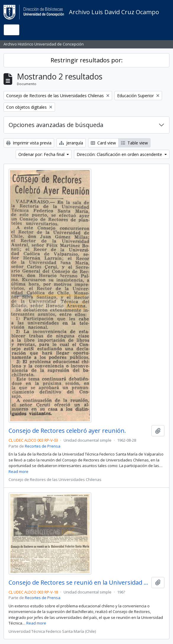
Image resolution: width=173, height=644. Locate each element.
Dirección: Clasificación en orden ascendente (120, 154)
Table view (134, 143)
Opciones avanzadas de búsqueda (56, 125)
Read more (18, 471)
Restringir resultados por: (87, 60)
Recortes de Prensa (43, 446)
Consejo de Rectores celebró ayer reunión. (67, 431)
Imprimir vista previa (29, 143)
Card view (103, 143)
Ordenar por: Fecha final (42, 154)
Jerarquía (71, 143)
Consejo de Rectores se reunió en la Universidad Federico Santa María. (79, 583)
